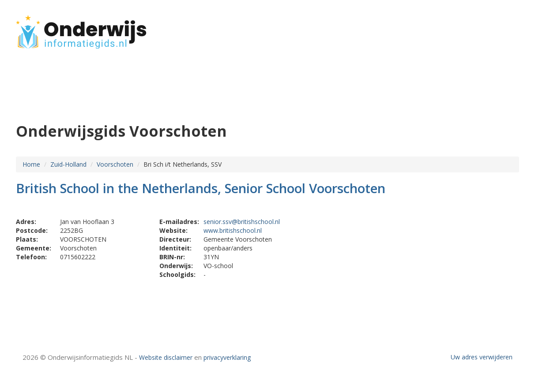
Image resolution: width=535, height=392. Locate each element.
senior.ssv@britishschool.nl (242, 222)
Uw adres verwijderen (482, 357)
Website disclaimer (166, 357)
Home (31, 164)
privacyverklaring (227, 357)
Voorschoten (115, 164)
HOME (461, 28)
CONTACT (495, 28)
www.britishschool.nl (233, 230)
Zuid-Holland (68, 164)
